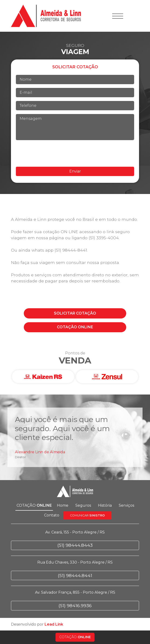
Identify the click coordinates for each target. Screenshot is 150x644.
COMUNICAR (87, 515)
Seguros (83, 505)
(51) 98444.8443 (75, 545)
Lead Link (54, 624)
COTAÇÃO (75, 313)
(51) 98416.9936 (75, 606)
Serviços (126, 505)
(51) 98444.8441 (75, 575)
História (105, 505)
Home (63, 505)
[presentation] (75, 153)
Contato (52, 515)
